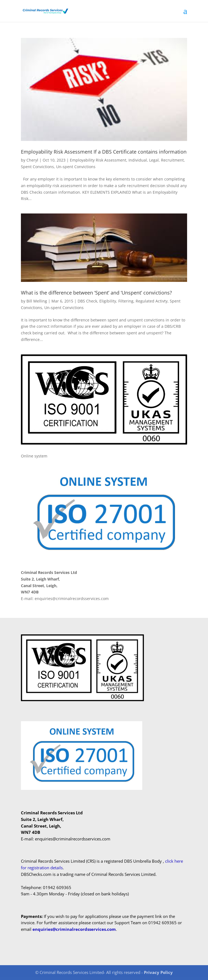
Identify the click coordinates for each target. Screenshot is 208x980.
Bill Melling (37, 301)
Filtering (126, 301)
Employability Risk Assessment (98, 160)
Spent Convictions (37, 167)
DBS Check (87, 301)
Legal (154, 160)
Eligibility (108, 301)
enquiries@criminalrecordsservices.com (74, 929)
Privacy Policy (158, 972)
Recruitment (172, 160)
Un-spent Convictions (76, 167)
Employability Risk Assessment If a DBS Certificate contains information (104, 152)
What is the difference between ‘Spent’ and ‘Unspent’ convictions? (96, 293)
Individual (138, 160)
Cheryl (32, 160)
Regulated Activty (152, 301)
